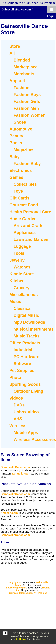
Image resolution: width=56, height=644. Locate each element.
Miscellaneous (24, 295)
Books (16, 143)
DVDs (19, 405)
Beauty (16, 136)
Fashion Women (29, 115)
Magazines (24, 150)
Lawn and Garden (31, 239)
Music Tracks (27, 336)
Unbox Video (26, 412)
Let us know (20, 474)
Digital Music (26, 315)
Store (15, 46)
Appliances (25, 233)
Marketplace (26, 67)
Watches (22, 267)
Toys (18, 191)
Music (15, 302)
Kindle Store (22, 274)
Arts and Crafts (29, 226)
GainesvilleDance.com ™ (18, 9)
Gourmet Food (24, 205)
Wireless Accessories (35, 440)
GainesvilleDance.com (15, 467)
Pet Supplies (22, 371)
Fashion (22, 88)
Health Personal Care (30, 212)
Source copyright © (17, 588)
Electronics (21, 170)
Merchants (24, 74)
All (12, 53)
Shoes (20, 122)
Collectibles (25, 184)
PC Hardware (26, 357)
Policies (21, 639)
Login (51, 16)
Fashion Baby (27, 164)
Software (22, 364)
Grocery (22, 288)
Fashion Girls (27, 101)
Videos (16, 398)
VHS (18, 419)
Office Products (25, 343)
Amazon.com (9, 513)
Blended (22, 60)
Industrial (23, 350)
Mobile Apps (26, 433)
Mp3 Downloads (29, 322)
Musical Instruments (34, 329)
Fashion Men (26, 108)
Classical (23, 308)
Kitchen (17, 281)
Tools (19, 253)
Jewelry (17, 260)
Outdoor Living (28, 391)
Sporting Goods (25, 384)
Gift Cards (19, 198)
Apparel (17, 81)
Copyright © (14, 582)
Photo (15, 377)
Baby (14, 157)
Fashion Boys (27, 95)
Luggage (22, 246)
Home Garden (23, 219)
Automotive (21, 129)
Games (16, 177)
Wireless (18, 426)
